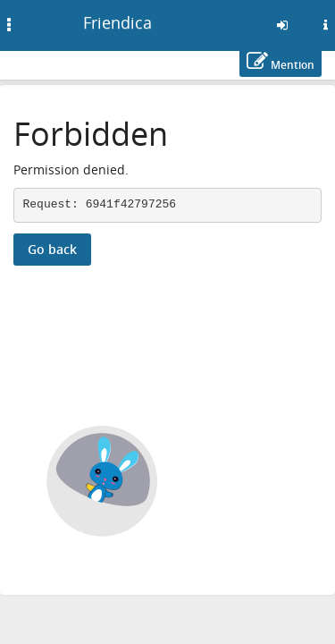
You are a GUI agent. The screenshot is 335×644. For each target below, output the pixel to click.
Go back (52, 249)
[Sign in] (282, 25)
